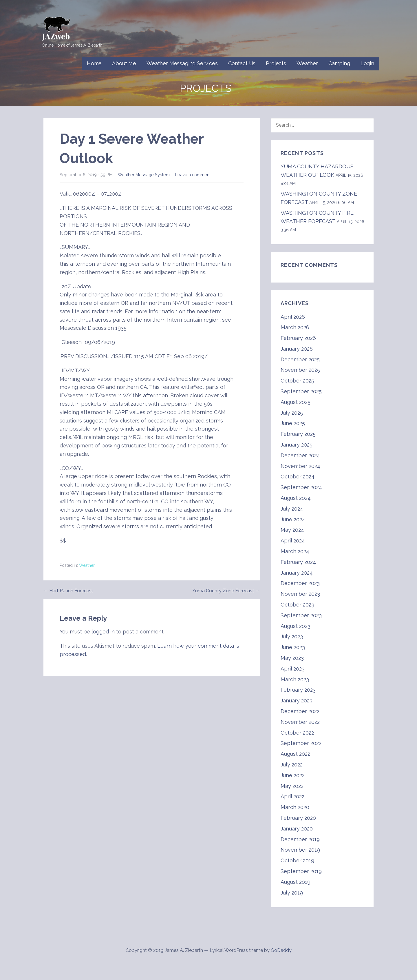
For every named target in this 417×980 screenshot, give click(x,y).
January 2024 (297, 573)
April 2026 (293, 317)
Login (367, 63)
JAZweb (56, 36)
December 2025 (300, 359)
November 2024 (300, 466)
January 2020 (297, 829)
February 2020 (298, 818)
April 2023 (293, 669)
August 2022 (295, 754)
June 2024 (293, 519)
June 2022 (293, 775)
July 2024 (292, 509)
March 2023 (295, 679)
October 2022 (297, 733)
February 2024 (298, 562)
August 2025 (296, 402)
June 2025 (293, 423)
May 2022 (292, 786)
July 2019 (292, 893)
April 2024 (293, 541)
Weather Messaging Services (182, 63)
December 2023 (300, 583)
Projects (276, 63)
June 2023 (293, 647)
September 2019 (301, 871)
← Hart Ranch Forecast (68, 591)
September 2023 (301, 615)
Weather (307, 63)
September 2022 (301, 743)
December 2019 (300, 839)
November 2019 (300, 850)
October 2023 (297, 605)
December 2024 (300, 455)
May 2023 (292, 658)
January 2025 (297, 445)
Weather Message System (144, 175)
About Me (124, 63)
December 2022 (300, 711)
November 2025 (300, 370)
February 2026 (298, 338)
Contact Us (242, 63)
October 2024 (298, 477)
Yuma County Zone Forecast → (226, 591)
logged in (103, 632)
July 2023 (292, 636)
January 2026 (297, 349)
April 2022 (292, 796)
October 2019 (297, 860)
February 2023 (298, 690)
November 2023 (300, 594)
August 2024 (296, 498)
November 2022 (300, 722)
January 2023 (297, 701)
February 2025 (298, 434)
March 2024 (295, 551)
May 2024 (292, 530)
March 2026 (295, 327)
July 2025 (292, 413)
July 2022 (292, 765)
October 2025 (297, 381)
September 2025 (301, 391)
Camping (339, 63)
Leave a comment (193, 175)
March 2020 (295, 807)
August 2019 (296, 882)
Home (94, 63)
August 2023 (296, 626)
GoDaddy (281, 950)
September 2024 (301, 487)
